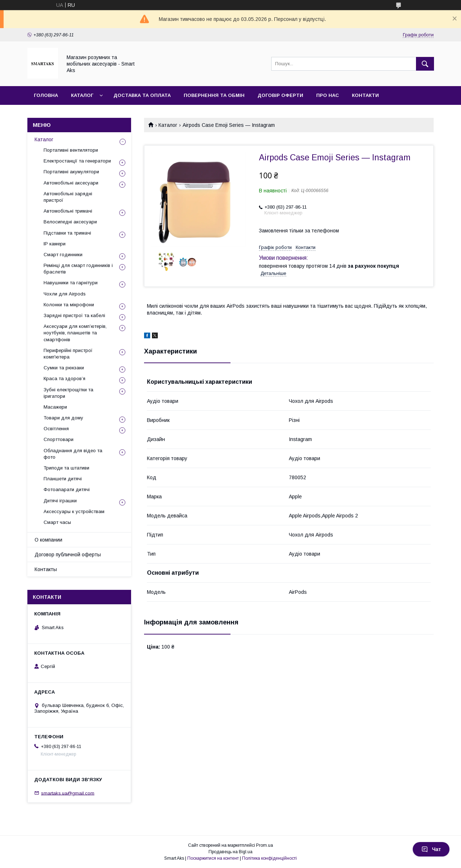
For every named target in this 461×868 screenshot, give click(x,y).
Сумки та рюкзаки (64, 368)
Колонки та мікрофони (69, 305)
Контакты (46, 569)
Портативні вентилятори (71, 150)
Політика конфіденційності (269, 858)
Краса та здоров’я (64, 379)
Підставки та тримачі (67, 233)
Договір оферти (280, 95)
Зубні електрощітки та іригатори (68, 393)
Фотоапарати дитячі (67, 489)
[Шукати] (425, 64)
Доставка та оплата (142, 95)
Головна (46, 95)
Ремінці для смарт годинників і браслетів (78, 269)
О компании (48, 540)
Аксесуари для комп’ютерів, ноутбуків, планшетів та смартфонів (75, 333)
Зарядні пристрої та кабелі (74, 315)
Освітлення (56, 429)
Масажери (55, 407)
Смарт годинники (63, 255)
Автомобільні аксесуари (71, 183)
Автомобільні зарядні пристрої (68, 197)
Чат (431, 849)
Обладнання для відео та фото (73, 454)
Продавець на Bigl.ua (230, 852)
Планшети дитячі (63, 479)
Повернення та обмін (214, 95)
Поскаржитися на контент (213, 858)
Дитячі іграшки (60, 501)
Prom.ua (265, 845)
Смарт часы (57, 522)
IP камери (55, 244)
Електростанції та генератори (77, 161)
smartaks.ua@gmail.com (68, 793)
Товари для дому (63, 418)
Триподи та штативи (66, 468)
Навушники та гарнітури (71, 283)
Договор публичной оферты (68, 555)
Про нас (328, 95)
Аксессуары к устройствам (74, 511)
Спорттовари (59, 439)
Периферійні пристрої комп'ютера (68, 354)
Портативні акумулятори (71, 172)
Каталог (82, 95)
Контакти (365, 95)
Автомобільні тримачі (68, 211)
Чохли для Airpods (65, 294)
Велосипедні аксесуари (70, 222)
